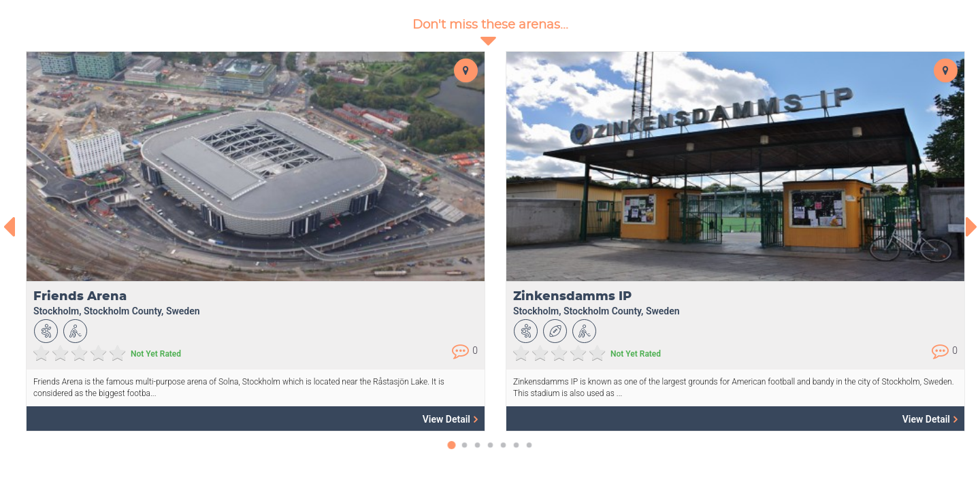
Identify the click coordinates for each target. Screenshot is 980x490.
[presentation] (9, 227)
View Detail (450, 419)
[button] (452, 452)
